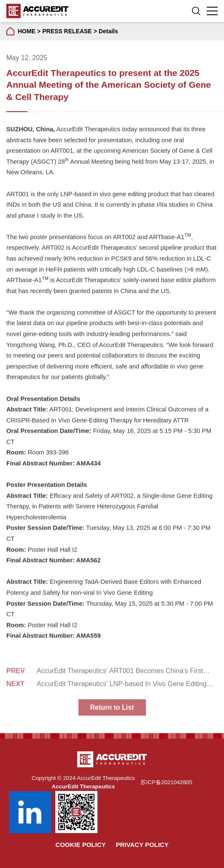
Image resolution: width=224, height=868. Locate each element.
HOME (27, 31)
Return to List (112, 709)
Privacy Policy (142, 845)
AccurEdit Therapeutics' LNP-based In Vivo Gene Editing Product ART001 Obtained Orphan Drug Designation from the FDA (107, 686)
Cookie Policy (80, 845)
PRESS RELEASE (67, 31)
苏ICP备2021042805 (166, 782)
